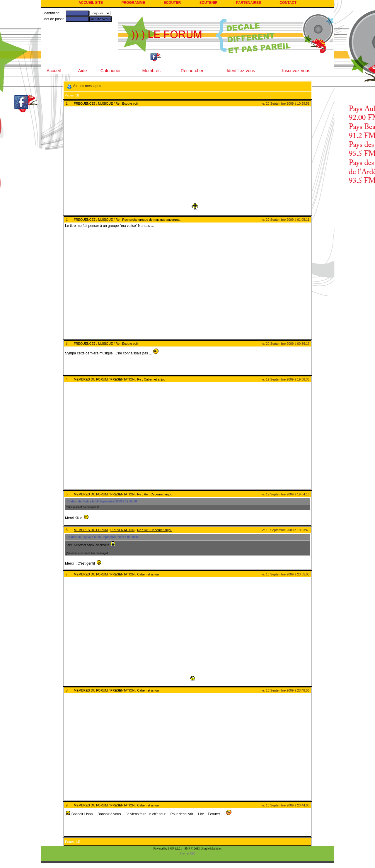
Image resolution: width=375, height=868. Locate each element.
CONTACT (288, 3)
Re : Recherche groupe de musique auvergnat (148, 220)
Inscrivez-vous (296, 71)
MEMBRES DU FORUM (91, 379)
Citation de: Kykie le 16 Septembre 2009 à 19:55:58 (102, 501)
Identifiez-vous (241, 71)
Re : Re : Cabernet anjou (155, 494)
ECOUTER (172, 3)
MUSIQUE (105, 103)
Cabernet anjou (148, 574)
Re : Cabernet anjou (151, 379)
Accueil (54, 71)
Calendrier (111, 71)
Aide (82, 71)
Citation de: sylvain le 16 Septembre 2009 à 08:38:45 (103, 537)
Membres (151, 71)
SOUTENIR (208, 3)
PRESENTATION (122, 379)
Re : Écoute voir (127, 103)
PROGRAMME (133, 3)
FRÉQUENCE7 (85, 103)
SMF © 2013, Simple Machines (203, 849)
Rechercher (192, 71)
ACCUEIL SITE (91, 3)
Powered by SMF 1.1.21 (168, 849)
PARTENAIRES (249, 3)
